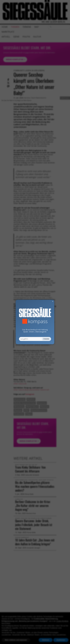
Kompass (38, 321)
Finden (46, 339)
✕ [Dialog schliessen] (48, 301)
